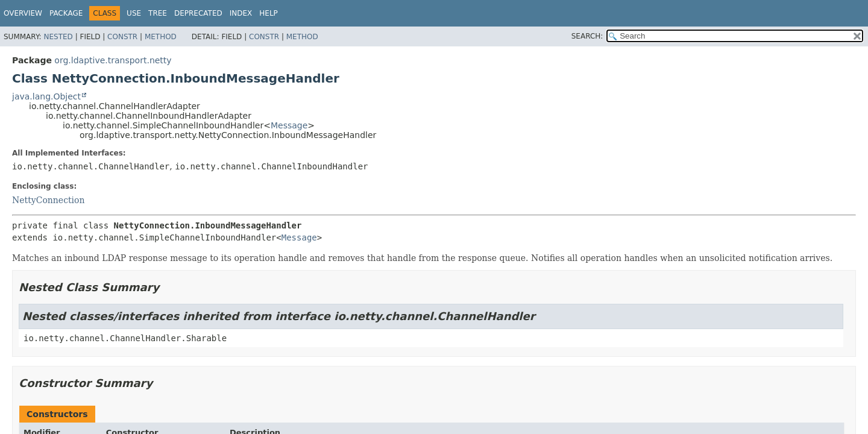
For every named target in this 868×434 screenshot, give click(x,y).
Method (161, 37)
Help (269, 13)
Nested (58, 37)
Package (66, 13)
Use (134, 13)
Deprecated (198, 13)
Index (241, 13)
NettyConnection (49, 200)
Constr (122, 37)
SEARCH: (587, 36)
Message (289, 125)
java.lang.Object (46, 96)
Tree (158, 13)
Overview (23, 13)
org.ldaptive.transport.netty (113, 60)
